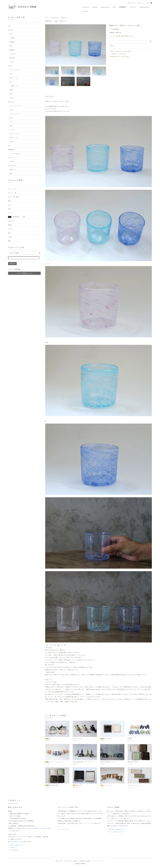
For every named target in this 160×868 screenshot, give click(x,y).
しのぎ (12, 110)
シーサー (11, 213)
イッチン (12, 130)
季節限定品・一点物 (51, 21)
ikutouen (86, 7)
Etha (112, 7)
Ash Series (13, 54)
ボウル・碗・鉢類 (13, 197)
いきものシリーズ (15, 114)
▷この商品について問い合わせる (118, 54)
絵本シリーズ (14, 138)
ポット (49, 739)
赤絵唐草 (12, 42)
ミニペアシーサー (106, 786)
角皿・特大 (77, 786)
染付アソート (14, 78)
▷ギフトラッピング (64, 830)
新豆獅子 (130, 739)
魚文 (11, 46)
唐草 (11, 34)
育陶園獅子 (121, 7)
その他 (12, 62)
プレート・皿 (12, 193)
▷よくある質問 (13, 850)
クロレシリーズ (14, 134)
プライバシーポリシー (98, 861)
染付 (11, 82)
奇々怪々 (12, 162)
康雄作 (12, 90)
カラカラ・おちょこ (78, 739)
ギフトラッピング (87, 824)
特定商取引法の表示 (85, 861)
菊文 (11, 118)
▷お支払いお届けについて (16, 845)
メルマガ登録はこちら (24, 274)
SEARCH (12, 264)
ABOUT (86, 12)
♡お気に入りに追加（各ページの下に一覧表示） (121, 52)
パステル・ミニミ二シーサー (54, 762)
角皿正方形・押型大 (133, 762)
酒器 (11, 94)
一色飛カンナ (14, 86)
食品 (11, 174)
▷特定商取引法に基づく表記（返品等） (120, 57)
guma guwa (104, 7)
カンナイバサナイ (15, 70)
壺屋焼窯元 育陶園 (80, 864)
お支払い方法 (17, 842)
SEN (11, 74)
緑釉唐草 (12, 50)
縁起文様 (12, 58)
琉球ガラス (64, 18)
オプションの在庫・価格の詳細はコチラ (122, 36)
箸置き (10, 225)
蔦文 (11, 126)
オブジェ (130, 7)
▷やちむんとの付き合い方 (115, 832)
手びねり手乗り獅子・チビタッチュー (82, 762)
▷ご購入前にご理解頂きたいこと (117, 830)
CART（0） (141, 3)
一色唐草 (12, 38)
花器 (9, 209)
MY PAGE (131, 3)
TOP (47, 18)
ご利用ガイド (38, 829)
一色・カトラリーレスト (134, 786)
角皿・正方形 (105, 739)
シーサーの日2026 (15, 154)
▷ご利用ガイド (13, 848)
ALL (9, 26)
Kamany (95, 7)
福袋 (9, 241)
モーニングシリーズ (16, 106)
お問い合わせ (59, 861)
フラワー (12, 122)
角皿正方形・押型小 (52, 786)
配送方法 (76, 861)
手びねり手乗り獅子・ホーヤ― (108, 762)
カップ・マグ (12, 189)
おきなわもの (140, 7)
